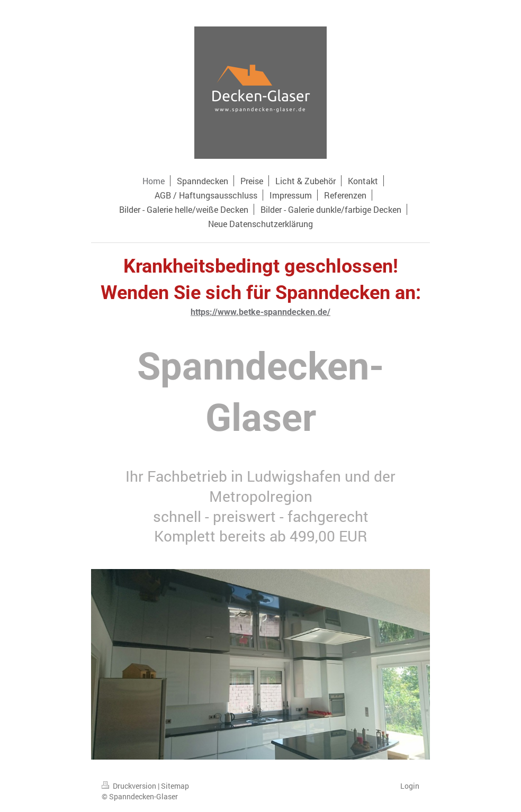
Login (410, 786)
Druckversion (130, 786)
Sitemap (175, 786)
